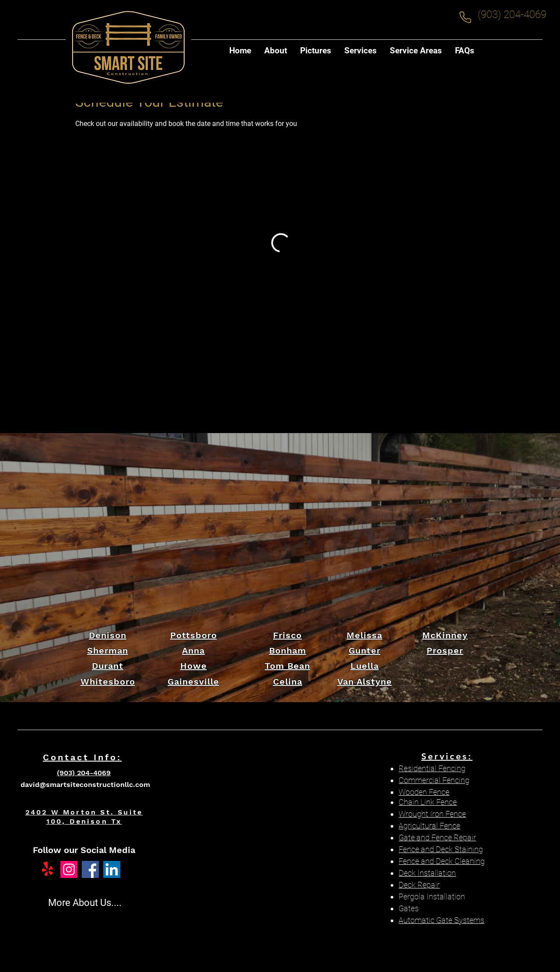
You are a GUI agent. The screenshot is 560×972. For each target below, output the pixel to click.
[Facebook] (90, 869)
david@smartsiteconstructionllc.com (85, 785)
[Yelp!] (47, 869)
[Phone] (465, 17)
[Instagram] (69, 869)
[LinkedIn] (112, 869)
